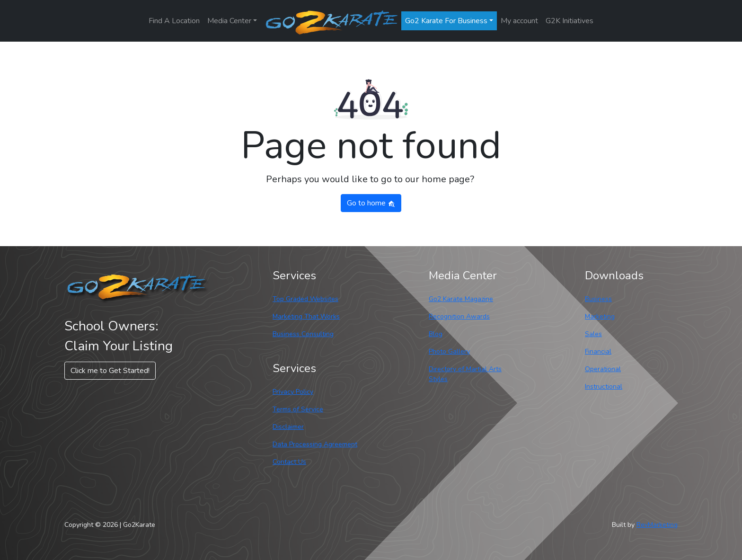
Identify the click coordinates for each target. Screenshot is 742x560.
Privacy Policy (293, 392)
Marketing (600, 316)
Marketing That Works (306, 316)
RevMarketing (657, 525)
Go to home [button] (371, 203)
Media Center (229, 21)
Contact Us (289, 462)
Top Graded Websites (305, 299)
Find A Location (174, 21)
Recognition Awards (459, 316)
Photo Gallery (449, 351)
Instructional (604, 387)
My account (519, 21)
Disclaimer (288, 427)
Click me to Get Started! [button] (110, 371)
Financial (598, 351)
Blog (436, 334)
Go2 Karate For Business (446, 21)
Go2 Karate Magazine (461, 299)
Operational (603, 369)
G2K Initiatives (570, 21)
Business (598, 299)
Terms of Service (298, 409)
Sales (593, 334)
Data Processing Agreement (315, 444)
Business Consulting (303, 334)
